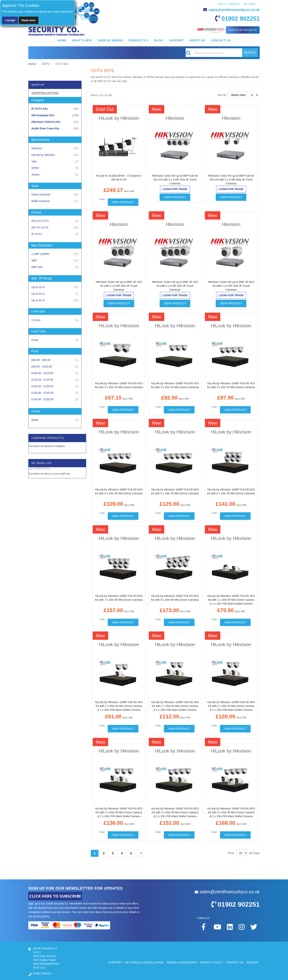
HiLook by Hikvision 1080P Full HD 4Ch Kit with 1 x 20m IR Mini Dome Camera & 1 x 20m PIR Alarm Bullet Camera (231, 600)
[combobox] (222, 52)
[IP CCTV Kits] (55, 109)
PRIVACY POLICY (210, 962)
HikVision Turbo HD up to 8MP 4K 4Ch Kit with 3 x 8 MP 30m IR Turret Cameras (119, 286)
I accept (10, 20)
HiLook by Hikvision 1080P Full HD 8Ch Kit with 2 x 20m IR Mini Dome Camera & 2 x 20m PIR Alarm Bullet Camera (231, 706)
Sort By (222, 95)
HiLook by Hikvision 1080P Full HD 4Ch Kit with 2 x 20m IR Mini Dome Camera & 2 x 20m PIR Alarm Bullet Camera (175, 706)
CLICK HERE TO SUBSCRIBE (55, 896)
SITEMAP (252, 962)
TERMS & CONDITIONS (180, 962)
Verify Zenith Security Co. (243, 30)
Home (32, 64)
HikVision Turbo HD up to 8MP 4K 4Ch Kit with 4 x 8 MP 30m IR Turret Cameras (175, 286)
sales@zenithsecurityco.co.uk (232, 9)
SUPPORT (112, 962)
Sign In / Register (229, 4)
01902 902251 (239, 18)
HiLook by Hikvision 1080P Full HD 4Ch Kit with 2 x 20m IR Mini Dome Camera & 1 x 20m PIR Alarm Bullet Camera (119, 706)
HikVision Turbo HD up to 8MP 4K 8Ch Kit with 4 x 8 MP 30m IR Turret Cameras (231, 286)
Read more (29, 20)
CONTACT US (234, 962)
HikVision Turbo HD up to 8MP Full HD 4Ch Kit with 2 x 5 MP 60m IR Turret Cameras (231, 179)
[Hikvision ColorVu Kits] (55, 122)
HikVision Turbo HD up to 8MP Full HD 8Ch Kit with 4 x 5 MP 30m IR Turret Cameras (175, 179)
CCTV (46, 64)
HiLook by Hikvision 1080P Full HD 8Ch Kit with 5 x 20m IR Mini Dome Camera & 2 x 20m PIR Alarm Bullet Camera (231, 812)
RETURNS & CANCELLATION (141, 962)
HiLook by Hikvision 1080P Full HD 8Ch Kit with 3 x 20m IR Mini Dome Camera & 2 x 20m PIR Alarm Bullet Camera (119, 812)
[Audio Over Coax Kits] (55, 128)
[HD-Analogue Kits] (55, 115)
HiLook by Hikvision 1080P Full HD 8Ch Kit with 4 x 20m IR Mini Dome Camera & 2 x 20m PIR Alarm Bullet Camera (175, 812)
